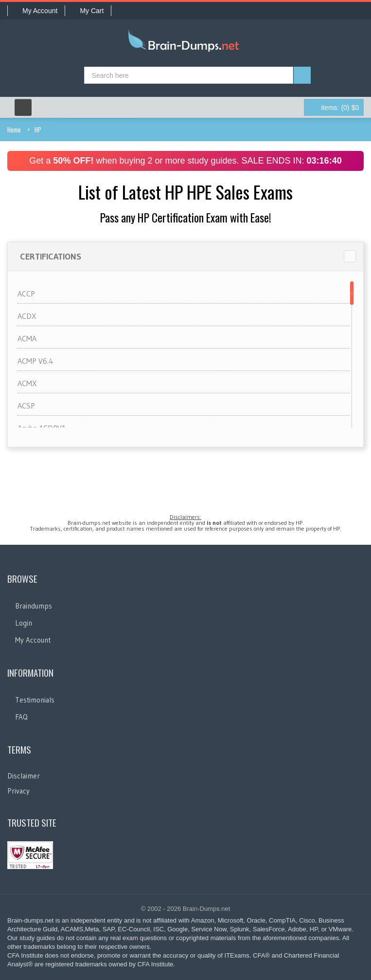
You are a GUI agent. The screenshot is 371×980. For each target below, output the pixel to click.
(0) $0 (340, 108)
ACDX (27, 316)
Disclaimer (24, 776)
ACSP (26, 406)
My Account (36, 11)
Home (14, 129)
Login (24, 623)
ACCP (26, 294)
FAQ (21, 717)
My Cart (88, 11)
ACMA (27, 338)
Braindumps (34, 606)
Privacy (18, 791)
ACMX (27, 383)
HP (38, 129)
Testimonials (35, 700)
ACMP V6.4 (35, 361)
